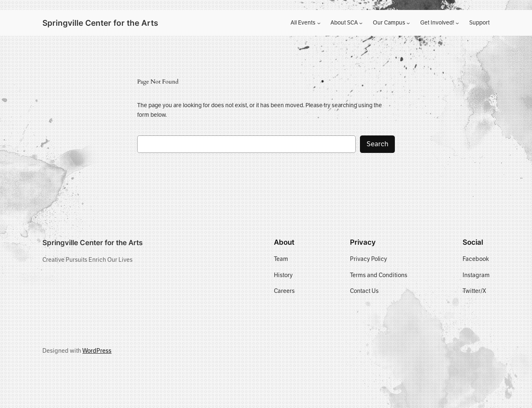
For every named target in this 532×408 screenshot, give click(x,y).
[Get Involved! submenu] (457, 23)
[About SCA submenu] (361, 23)
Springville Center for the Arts (100, 23)
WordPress (97, 351)
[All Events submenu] (319, 23)
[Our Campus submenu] (408, 23)
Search (377, 144)
